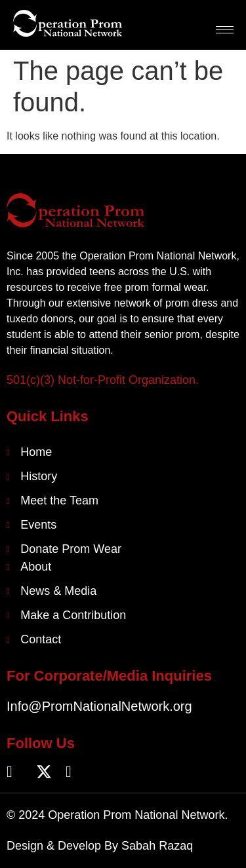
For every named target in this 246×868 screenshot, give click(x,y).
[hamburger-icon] (225, 30)
